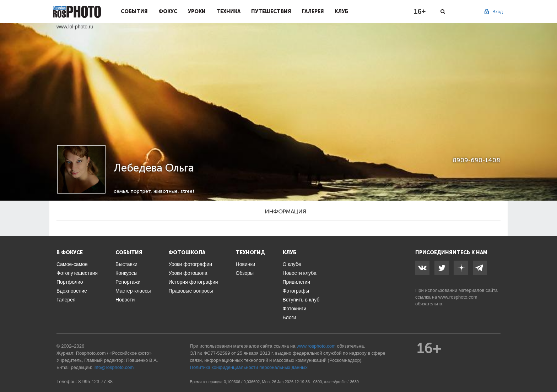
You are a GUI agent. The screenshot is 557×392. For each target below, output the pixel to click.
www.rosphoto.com (458, 297)
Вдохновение (72, 291)
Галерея (313, 11)
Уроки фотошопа (188, 273)
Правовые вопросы (191, 291)
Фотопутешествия (77, 273)
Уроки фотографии (190, 264)
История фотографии (193, 282)
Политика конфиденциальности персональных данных (249, 367)
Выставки (126, 264)
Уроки (197, 11)
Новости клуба (300, 273)
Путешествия (271, 11)
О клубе (292, 264)
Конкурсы (126, 273)
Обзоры (245, 273)
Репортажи (128, 282)
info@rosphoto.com (113, 367)
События (134, 11)
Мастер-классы (133, 291)
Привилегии (297, 282)
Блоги (290, 317)
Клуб (341, 11)
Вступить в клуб (301, 300)
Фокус (168, 11)
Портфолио (70, 282)
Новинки (246, 264)
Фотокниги (295, 309)
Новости (125, 300)
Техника (228, 11)
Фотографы (296, 291)
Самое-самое (72, 264)
